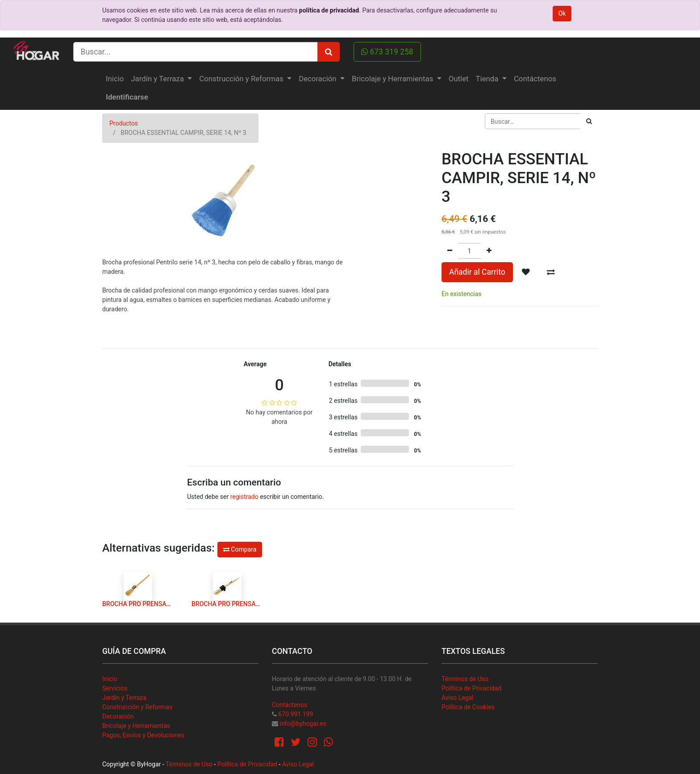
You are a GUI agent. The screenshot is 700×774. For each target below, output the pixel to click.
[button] (526, 272)
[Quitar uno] (450, 251)
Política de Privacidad (471, 688)
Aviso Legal (458, 698)
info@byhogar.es (303, 724)
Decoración (118, 716)
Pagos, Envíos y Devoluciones (143, 735)
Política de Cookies (468, 707)
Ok (562, 13)
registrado (244, 497)
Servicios (115, 688)
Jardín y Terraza (124, 698)
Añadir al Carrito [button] (477, 272)
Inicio (110, 679)
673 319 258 (387, 52)
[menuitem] (115, 79)
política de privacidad (329, 10)
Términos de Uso (465, 679)
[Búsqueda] (589, 121)
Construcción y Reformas (137, 707)
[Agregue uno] (489, 251)
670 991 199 (296, 714)
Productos (124, 123)
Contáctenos (290, 705)
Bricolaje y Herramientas (136, 726)
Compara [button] (240, 549)
